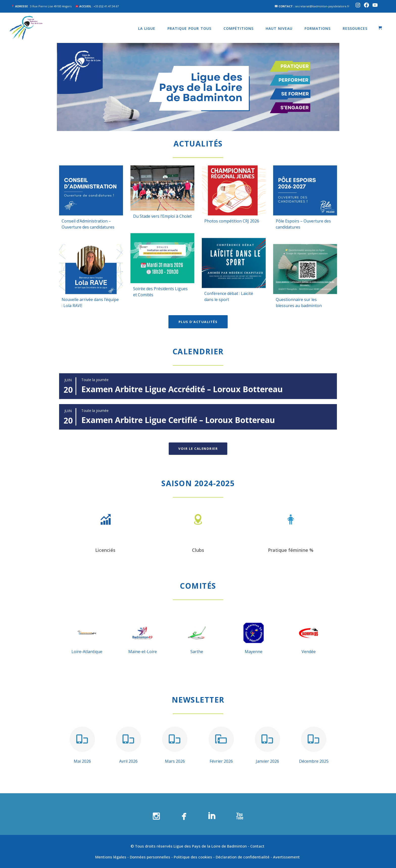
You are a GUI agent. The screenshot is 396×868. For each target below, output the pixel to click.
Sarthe (197, 652)
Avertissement (287, 857)
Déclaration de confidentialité (243, 857)
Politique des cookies (193, 857)
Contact (258, 846)
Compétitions (239, 28)
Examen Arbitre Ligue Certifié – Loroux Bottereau (178, 420)
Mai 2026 (82, 761)
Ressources (355, 28)
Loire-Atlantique (87, 652)
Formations (318, 28)
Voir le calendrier (198, 449)
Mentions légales (111, 857)
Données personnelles (150, 857)
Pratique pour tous (189, 28)
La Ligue (147, 28)
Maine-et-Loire (143, 652)
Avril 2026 (128, 761)
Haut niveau (279, 28)
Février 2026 (221, 761)
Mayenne (254, 652)
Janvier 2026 (267, 761)
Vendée (309, 652)
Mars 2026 (175, 761)
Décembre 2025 (314, 761)
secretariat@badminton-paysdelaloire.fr (322, 6)
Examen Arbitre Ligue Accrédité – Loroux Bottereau (182, 389)
